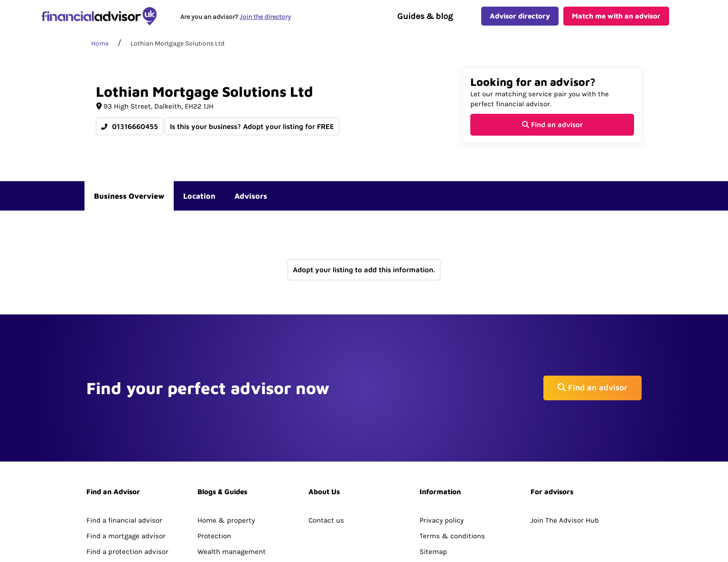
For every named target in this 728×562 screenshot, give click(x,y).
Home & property (226, 457)
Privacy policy (442, 457)
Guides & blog (425, 22)
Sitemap (433, 489)
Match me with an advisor (616, 22)
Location (199, 207)
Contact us (326, 457)
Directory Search (114, 505)
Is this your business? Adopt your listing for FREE (252, 137)
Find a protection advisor (127, 489)
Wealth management (232, 489)
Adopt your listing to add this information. (364, 281)
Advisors (251, 207)
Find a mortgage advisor (126, 473)
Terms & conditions (452, 473)
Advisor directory (520, 22)
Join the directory (267, 22)
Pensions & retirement (235, 505)
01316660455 (130, 137)
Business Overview (129, 207)
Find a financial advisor (124, 457)
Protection (214, 473)
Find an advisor (552, 135)
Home (100, 54)
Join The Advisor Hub (565, 457)
